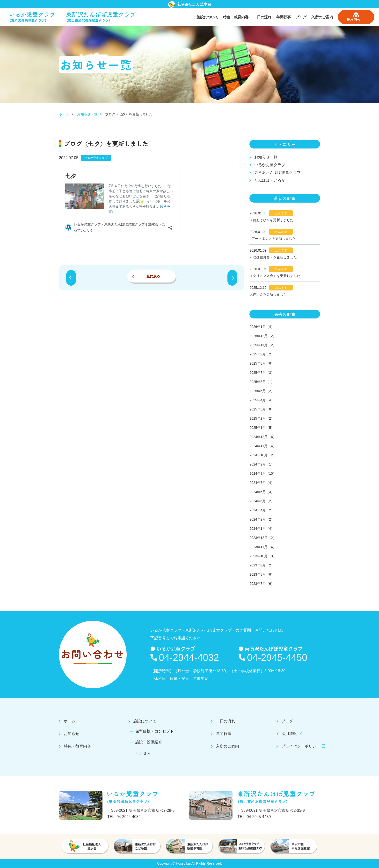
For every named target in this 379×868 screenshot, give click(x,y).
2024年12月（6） (263, 437)
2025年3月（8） (262, 409)
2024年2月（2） (262, 519)
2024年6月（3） (262, 492)
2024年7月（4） (262, 483)
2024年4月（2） (262, 510)
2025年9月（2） (262, 354)
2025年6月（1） (262, 382)
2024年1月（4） (262, 529)
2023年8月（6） (262, 574)
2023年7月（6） (262, 584)
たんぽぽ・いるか (270, 180)
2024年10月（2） (263, 455)
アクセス (144, 753)
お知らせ (74, 734)
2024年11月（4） (263, 446)
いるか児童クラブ (270, 165)
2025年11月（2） (263, 345)
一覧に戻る (152, 276)
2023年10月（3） (263, 556)
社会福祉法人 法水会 (190, 4)
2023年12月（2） (263, 538)
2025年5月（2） (262, 391)
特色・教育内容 (236, 17)
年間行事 (284, 17)
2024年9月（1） (262, 464)
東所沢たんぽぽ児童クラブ (277, 173)
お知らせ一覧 (87, 114)
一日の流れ (262, 17)
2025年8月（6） (262, 363)
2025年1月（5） (262, 428)
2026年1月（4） (262, 327)
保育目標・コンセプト (155, 731)
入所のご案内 (322, 17)
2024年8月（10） (263, 473)
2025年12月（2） (263, 336)
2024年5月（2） (262, 501)
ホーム (64, 114)
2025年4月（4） (262, 400)
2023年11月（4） (263, 547)
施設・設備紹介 (149, 742)
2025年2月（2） (262, 418)
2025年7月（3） (262, 373)
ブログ (301, 17)
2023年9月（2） (262, 565)
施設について (207, 17)
